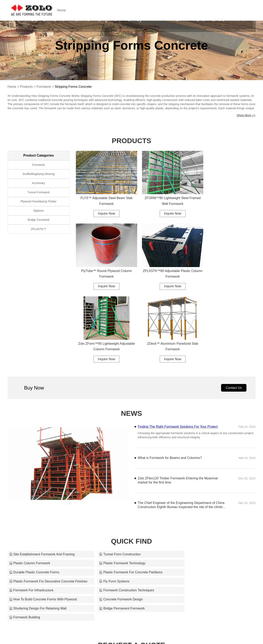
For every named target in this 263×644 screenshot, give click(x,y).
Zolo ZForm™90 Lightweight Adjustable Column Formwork (166, 267)
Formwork (44, 87)
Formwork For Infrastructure (199, 494)
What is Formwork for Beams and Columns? (170, 380)
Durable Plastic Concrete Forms (118, 485)
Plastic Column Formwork (198, 476)
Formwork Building (192, 512)
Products (27, 87)
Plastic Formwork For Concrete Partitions (209, 485)
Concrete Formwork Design (199, 503)
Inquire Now (104, 210)
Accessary (39, 184)
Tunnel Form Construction (114, 476)
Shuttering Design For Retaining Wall (39, 512)
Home (66, 10)
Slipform (39, 213)
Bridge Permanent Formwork (116, 512)
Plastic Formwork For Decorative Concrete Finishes (48, 494)
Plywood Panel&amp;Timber (38, 203)
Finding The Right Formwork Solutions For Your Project (178, 348)
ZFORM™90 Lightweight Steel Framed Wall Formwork (166, 197)
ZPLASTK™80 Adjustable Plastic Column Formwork (104, 267)
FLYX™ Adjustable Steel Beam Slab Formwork (104, 197)
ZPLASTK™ (38, 232)
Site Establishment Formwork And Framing (43, 476)
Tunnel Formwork (38, 194)
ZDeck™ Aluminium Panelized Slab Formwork (227, 267)
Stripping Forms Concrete (74, 87)
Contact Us (234, 309)
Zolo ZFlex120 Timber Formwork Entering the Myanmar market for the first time (178, 402)
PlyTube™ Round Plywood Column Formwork (227, 197)
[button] (61, 425)
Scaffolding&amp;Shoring (39, 175)
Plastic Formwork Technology (33, 485)
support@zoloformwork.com (177, 634)
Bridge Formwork (39, 222)
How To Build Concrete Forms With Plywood (127, 503)
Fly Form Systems (108, 494)
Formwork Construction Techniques (37, 503)
